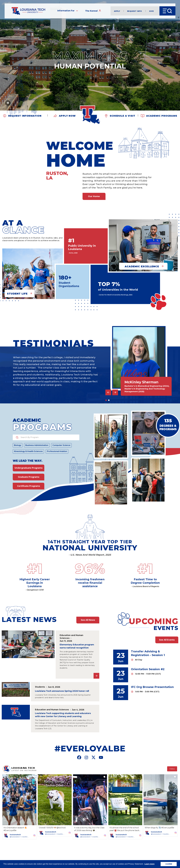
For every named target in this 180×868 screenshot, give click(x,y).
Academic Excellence (142, 266)
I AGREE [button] (169, 864)
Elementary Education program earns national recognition (77, 646)
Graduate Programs (29, 477)
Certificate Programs (29, 486)
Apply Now (67, 115)
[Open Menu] (167, 11)
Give (151, 11)
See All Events (167, 640)
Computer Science (61, 445)
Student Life (17, 294)
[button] (19, 807)
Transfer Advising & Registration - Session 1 (148, 653)
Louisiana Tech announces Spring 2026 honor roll (62, 691)
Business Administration (37, 445)
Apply (117, 11)
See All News (88, 620)
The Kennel (93, 11)
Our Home (94, 196)
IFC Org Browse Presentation (152, 687)
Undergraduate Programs (29, 468)
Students (40, 687)
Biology (18, 445)
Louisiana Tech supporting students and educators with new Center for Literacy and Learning (63, 715)
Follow (172, 769)
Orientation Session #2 (148, 669)
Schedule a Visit (122, 115)
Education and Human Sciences (71, 637)
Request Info (135, 11)
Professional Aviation (57, 451)
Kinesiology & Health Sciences (28, 451)
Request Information (25, 115)
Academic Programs (162, 115)
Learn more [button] (149, 864)
